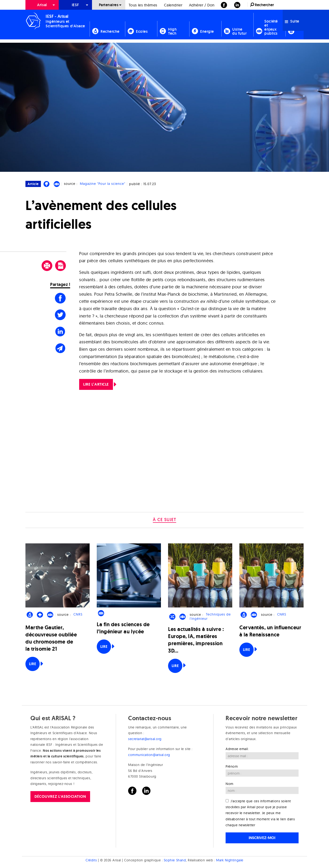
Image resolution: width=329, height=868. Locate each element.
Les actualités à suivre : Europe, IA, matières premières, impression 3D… (196, 640)
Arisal (42, 5)
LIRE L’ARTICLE (96, 384)
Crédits (91, 860)
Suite (292, 21)
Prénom (232, 766)
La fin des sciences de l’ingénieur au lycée (123, 628)
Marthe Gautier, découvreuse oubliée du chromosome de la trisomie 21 (51, 638)
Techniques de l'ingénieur (210, 617)
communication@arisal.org (149, 755)
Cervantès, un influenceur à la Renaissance (270, 631)
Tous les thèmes (143, 5)
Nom (230, 784)
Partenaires (109, 5)
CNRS (78, 615)
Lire (33, 664)
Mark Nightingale (230, 860)
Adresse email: (237, 749)
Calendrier (173, 5)
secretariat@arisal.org (145, 739)
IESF (75, 5)
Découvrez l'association (60, 796)
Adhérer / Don (202, 5)
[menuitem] (42, 5)
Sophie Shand (175, 860)
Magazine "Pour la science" (103, 184)
